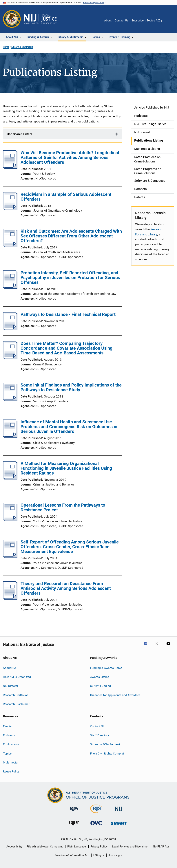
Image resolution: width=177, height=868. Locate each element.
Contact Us (122, 21)
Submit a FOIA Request (105, 744)
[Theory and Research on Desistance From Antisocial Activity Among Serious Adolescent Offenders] (10, 598)
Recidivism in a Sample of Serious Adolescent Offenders (66, 197)
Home (6, 47)
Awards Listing (100, 677)
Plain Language (77, 847)
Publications (11, 744)
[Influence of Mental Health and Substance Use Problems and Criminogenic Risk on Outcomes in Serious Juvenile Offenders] (10, 437)
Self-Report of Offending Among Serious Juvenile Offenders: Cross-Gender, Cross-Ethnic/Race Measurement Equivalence (70, 547)
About (108, 21)
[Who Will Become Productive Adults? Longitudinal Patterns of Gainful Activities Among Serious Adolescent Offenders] (10, 168)
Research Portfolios (16, 695)
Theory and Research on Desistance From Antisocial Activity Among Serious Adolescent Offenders (66, 588)
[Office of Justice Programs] (12, 19)
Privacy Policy (99, 847)
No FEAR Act (161, 847)
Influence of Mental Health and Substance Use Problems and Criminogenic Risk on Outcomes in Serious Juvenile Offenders (69, 427)
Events (7, 726)
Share (167, 23)
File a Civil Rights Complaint (108, 753)
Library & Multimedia (22, 47)
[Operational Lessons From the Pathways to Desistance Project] (10, 520)
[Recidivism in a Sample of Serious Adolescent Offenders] (10, 209)
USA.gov (99, 855)
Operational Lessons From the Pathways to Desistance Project (63, 508)
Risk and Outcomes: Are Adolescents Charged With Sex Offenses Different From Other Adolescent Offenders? (71, 236)
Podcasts (9, 735)
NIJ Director (11, 686)
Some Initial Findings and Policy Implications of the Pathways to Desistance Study (71, 387)
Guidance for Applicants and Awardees (115, 695)
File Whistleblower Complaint (45, 847)
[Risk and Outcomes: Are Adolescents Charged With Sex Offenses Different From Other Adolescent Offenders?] (10, 246)
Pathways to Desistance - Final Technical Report (68, 314)
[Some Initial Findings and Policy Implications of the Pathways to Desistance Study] (10, 400)
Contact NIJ (98, 726)
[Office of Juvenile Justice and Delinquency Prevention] (74, 826)
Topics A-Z (153, 21)
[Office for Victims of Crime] (96, 826)
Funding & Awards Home (106, 668)
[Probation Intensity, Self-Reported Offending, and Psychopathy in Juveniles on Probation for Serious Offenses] (10, 288)
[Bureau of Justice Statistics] (96, 814)
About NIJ (9, 668)
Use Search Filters (20, 134)
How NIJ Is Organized (17, 677)
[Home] (40, 19)
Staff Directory (100, 735)
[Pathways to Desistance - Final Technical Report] (10, 329)
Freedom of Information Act (72, 855)
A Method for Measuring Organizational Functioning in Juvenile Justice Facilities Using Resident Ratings (66, 468)
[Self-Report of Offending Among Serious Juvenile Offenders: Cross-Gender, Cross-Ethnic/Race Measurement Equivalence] (10, 557)
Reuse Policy (11, 771)
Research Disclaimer (16, 704)
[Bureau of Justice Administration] (74, 812)
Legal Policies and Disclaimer (130, 847)
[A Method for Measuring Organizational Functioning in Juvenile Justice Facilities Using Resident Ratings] (10, 478)
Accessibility (14, 847)
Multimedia (10, 762)
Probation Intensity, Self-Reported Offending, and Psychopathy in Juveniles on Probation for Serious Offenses (70, 278)
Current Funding (100, 686)
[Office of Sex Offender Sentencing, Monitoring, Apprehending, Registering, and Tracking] (119, 825)
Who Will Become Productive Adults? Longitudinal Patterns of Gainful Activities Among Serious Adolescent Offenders (70, 158)
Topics (7, 753)
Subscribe (138, 21)
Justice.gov (115, 855)
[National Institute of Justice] (119, 812)
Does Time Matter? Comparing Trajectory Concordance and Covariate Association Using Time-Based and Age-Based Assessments (66, 348)
